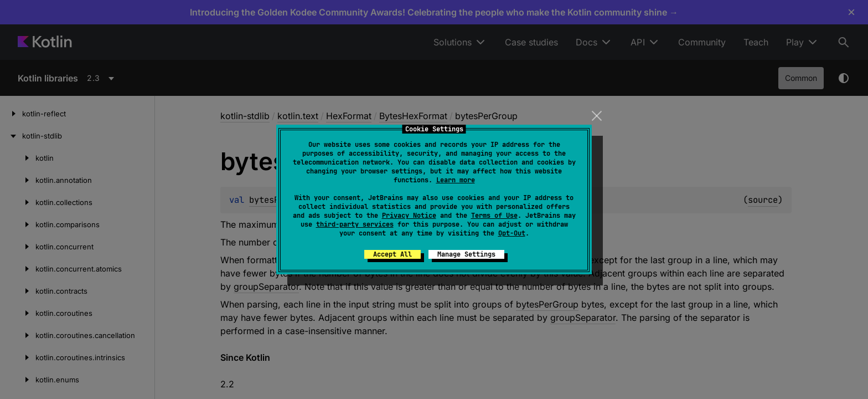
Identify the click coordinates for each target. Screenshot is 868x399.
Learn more (456, 180)
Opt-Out (512, 233)
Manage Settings (466, 254)
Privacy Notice (409, 216)
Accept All (392, 254)
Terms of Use (494, 216)
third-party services (355, 224)
